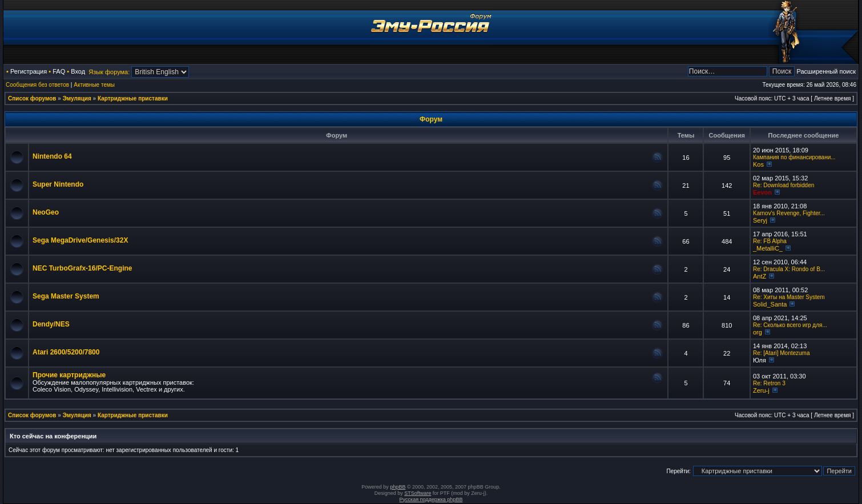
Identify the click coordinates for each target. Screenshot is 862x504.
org (758, 332)
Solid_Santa (770, 304)
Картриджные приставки (133, 98)
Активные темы (94, 85)
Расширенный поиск (826, 71)
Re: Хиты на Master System (789, 297)
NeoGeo (46, 212)
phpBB (398, 487)
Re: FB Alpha (770, 241)
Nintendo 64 (52, 156)
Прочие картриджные (69, 375)
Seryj (760, 220)
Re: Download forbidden (784, 185)
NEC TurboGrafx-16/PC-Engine (82, 268)
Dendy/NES (51, 324)
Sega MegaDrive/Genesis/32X (80, 240)
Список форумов (32, 98)
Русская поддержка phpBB (431, 499)
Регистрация (29, 71)
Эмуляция (77, 98)
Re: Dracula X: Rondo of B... (789, 269)
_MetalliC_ (768, 248)
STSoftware (418, 493)
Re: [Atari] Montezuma (781, 353)
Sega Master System (66, 296)
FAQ (59, 71)
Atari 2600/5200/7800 (66, 352)
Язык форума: (109, 72)
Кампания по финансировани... (794, 157)
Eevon (762, 192)
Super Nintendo (58, 184)
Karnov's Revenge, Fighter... (789, 213)
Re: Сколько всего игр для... (790, 325)
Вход (78, 71)
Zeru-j (761, 390)
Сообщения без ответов (37, 85)
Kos (758, 164)
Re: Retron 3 (769, 383)
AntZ (760, 276)
